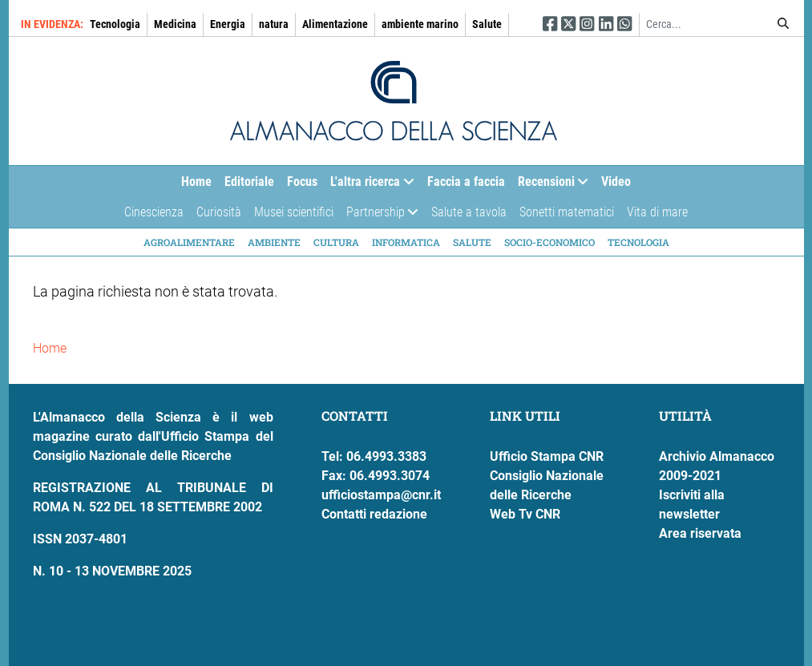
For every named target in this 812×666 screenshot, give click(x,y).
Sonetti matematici (567, 212)
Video (616, 182)
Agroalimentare (189, 242)
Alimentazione (335, 24)
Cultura (336, 242)
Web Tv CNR (525, 514)
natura (274, 24)
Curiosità (219, 212)
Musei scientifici (294, 212)
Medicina (175, 24)
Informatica (406, 242)
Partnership (379, 216)
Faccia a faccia (466, 182)
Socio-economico (549, 242)
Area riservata (700, 533)
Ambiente (274, 242)
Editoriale (249, 182)
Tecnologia (115, 24)
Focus (302, 182)
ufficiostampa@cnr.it (381, 495)
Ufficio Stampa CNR (547, 456)
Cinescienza (154, 212)
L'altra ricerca (369, 186)
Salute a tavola (469, 212)
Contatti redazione (374, 514)
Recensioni (550, 186)
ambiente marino (420, 24)
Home (196, 182)
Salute (487, 24)
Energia (228, 24)
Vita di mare (657, 212)
